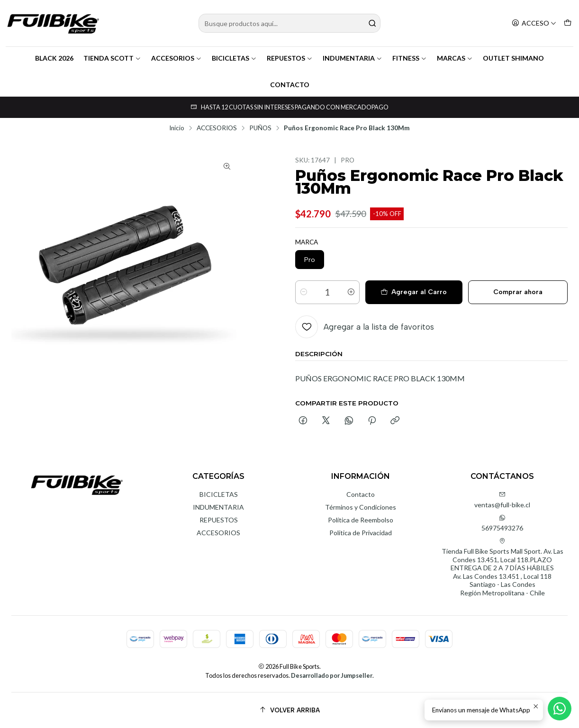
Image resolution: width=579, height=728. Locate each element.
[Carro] (568, 23)
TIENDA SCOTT (112, 58)
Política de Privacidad (361, 533)
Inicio (177, 128)
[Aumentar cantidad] (351, 292)
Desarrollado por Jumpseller (332, 675)
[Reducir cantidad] (304, 292)
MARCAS (455, 58)
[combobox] (289, 23)
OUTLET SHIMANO (513, 58)
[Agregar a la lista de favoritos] (365, 327)
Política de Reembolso (361, 520)
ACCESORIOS (176, 58)
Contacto (361, 494)
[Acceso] (534, 23)
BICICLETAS (234, 58)
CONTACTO (290, 85)
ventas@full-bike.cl (502, 500)
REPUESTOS (290, 58)
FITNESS (410, 58)
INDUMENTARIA (353, 58)
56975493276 (502, 523)
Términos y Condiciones (361, 507)
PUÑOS (260, 128)
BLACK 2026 (54, 58)
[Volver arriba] (289, 710)
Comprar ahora (518, 292)
